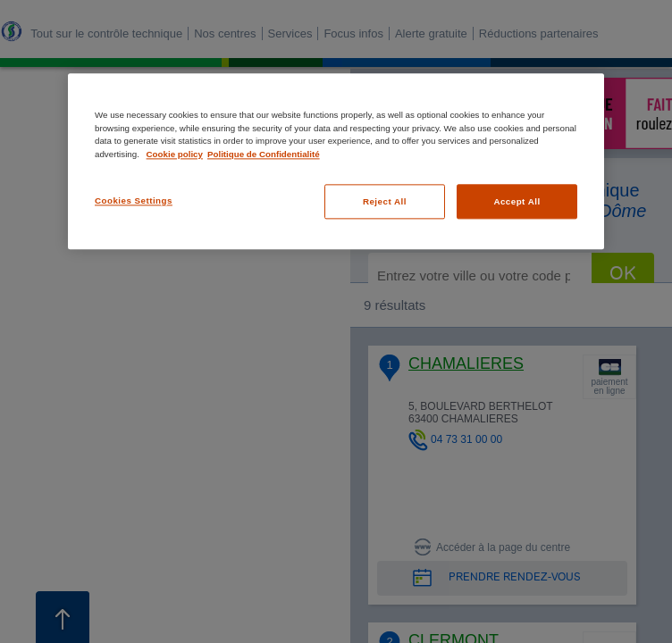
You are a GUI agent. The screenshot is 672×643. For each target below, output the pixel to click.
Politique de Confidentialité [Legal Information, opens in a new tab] (264, 154)
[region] (336, 161)
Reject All (385, 201)
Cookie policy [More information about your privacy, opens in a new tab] (175, 154)
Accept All (517, 201)
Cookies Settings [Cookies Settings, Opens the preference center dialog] (134, 200)
